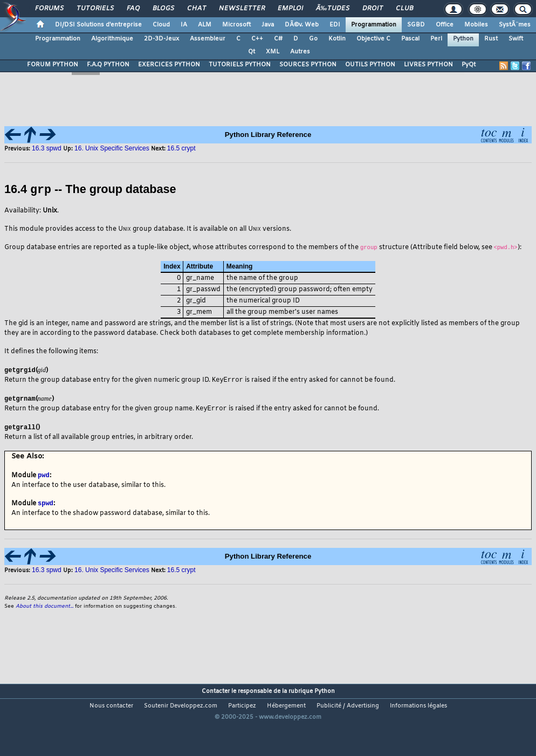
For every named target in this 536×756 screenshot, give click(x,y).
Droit (373, 9)
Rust (491, 39)
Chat (197, 9)
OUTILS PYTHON (370, 65)
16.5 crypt (181, 572)
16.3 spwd (47, 148)
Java (268, 25)
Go (313, 39)
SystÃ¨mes (515, 25)
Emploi (290, 9)
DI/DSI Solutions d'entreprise (98, 25)
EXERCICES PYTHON (169, 65)
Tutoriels (95, 9)
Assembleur (208, 39)
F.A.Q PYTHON (108, 65)
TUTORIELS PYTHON (240, 65)
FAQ (133, 9)
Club (404, 9)
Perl (436, 39)
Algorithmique (112, 39)
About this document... (44, 608)
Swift (516, 39)
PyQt (469, 65)
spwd (46, 504)
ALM (205, 25)
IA (184, 25)
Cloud (161, 25)
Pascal (410, 39)
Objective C (373, 39)
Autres (300, 52)
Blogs (163, 9)
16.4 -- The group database (90, 190)
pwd (44, 476)
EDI (335, 25)
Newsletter (242, 9)
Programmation (374, 25)
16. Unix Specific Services (112, 572)
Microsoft (236, 25)
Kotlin (337, 39)
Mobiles (476, 25)
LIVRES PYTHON (428, 65)
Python (463, 39)
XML (273, 52)
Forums (49, 9)
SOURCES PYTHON (308, 65)
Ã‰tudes (333, 9)
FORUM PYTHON (53, 65)
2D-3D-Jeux (162, 39)
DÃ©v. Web (302, 25)
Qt (252, 52)
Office (445, 25)
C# (278, 39)
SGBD (416, 25)
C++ (257, 39)
